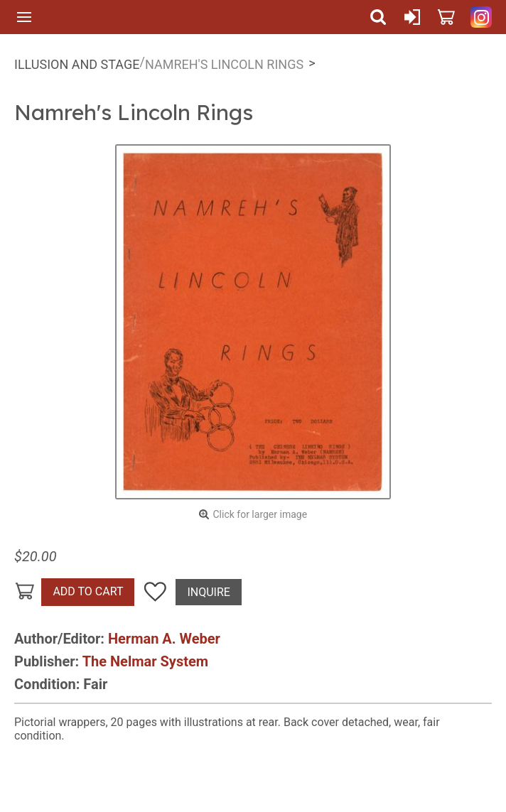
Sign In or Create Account (412, 17)
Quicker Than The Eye (201, 17)
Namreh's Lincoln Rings (224, 64)
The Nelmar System (145, 661)
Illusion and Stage (77, 64)
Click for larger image (260, 514)
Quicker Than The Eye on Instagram (481, 17)
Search (378, 17)
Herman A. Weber (164, 639)
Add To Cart (88, 591)
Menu (24, 17)
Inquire (208, 592)
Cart (446, 17)
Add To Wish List (155, 592)
